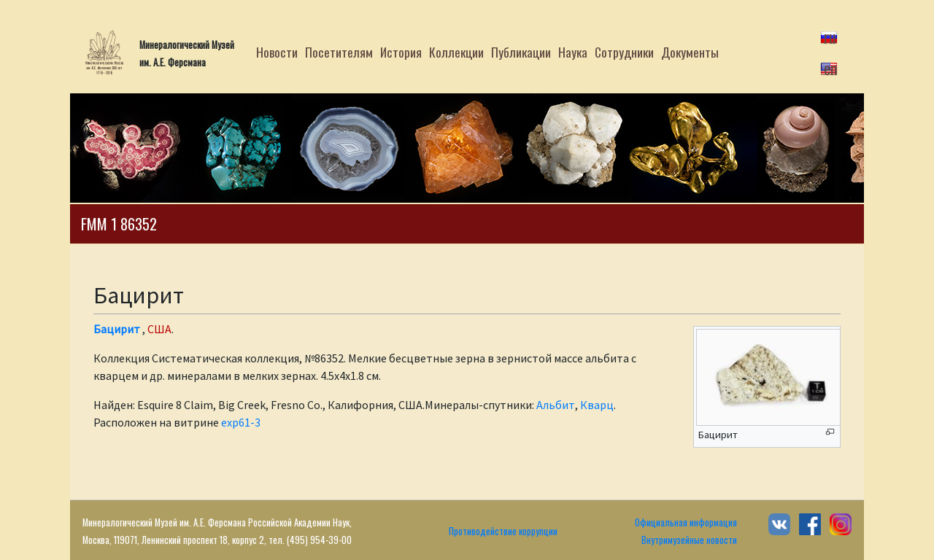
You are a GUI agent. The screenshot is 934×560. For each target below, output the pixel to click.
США (159, 329)
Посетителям (339, 52)
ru (830, 36)
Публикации (521, 52)
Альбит (556, 405)
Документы (690, 52)
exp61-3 (241, 422)
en (830, 68)
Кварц (597, 405)
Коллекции (456, 52)
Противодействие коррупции (503, 531)
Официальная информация (686, 522)
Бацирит (117, 329)
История (401, 52)
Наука (573, 52)
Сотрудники (624, 52)
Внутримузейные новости (689, 540)
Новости (277, 52)
